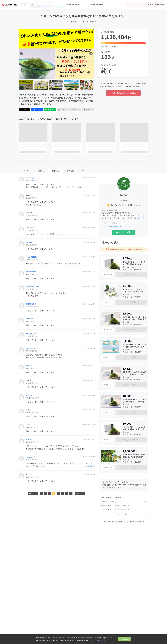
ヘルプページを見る (124, 514)
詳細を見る (107, 275)
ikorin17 (29, 474)
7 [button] (67, 493)
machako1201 (31, 348)
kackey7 (29, 242)
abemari (29, 439)
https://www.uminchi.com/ (113, 226)
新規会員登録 (159, 5)
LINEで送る (50, 110)
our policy (102, 640)
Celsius (29, 425)
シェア (37, 110)
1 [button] (41, 493)
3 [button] (50, 493)
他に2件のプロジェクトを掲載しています (126, 205)
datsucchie (30, 228)
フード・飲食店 (90, 21)
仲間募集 (71, 171)
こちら (124, 522)
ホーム (26, 171)
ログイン (150, 5)
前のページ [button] (33, 493)
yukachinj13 (30, 178)
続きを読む (90, 466)
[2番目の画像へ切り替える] (41, 85)
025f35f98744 (31, 304)
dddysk (29, 380)
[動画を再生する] (56, 54)
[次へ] (91, 54)
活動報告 (41, 171)
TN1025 (29, 395)
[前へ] (21, 54)
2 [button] (45, 493)
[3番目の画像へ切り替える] (56, 85)
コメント (85, 171)
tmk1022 (29, 213)
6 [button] (62, 493)
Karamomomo (31, 272)
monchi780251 (31, 257)
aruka (28, 410)
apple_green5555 (32, 287)
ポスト (24, 110)
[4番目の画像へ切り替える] (71, 85)
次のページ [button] (80, 493)
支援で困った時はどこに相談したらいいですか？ (124, 509)
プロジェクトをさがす (96, 5)
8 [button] (71, 493)
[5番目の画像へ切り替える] (87, 85)
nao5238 (29, 366)
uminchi (75, 21)
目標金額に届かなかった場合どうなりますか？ (124, 505)
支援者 (56, 171)
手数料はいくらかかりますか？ (124, 502)
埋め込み (75, 110)
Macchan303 (31, 457)
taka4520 (29, 319)
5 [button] (58, 493)
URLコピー (62, 110)
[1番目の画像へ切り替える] (26, 85)
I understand (125, 639)
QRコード (88, 110)
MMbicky (29, 195)
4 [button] (54, 493)
